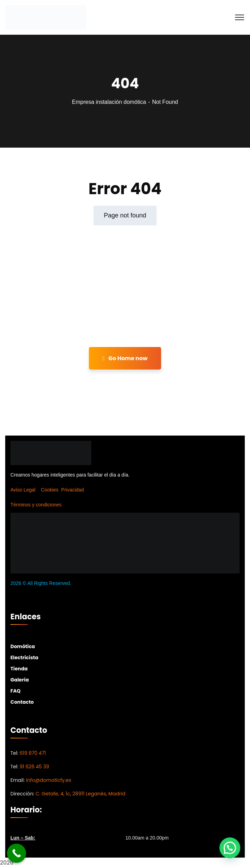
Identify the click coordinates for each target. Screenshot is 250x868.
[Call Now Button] (16, 853)
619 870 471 (33, 753)
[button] (230, 848)
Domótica (23, 646)
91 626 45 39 (34, 767)
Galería (20, 680)
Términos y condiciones (36, 505)
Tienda (19, 669)
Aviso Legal (23, 490)
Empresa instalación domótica (109, 102)
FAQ (15, 691)
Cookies (50, 490)
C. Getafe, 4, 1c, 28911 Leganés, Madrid (80, 794)
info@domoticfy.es (49, 780)
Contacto (22, 702)
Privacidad (72, 490)
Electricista (24, 658)
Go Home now (125, 358)
